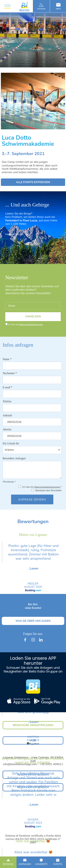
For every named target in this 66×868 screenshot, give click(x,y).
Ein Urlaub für (11, 443)
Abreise (7, 429)
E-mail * (8, 387)
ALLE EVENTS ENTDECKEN (33, 182)
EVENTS (58, 862)
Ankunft (7, 415)
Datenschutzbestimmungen (31, 325)
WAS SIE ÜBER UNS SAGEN (33, 621)
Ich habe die (25, 325)
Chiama (41, 6)
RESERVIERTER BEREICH (33, 775)
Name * (7, 359)
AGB (33, 740)
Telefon (7, 401)
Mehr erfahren (17, 234)
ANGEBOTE (41, 862)
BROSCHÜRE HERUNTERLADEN (33, 725)
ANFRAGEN (25, 862)
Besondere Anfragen (14, 458)
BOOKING (8, 862)
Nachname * (10, 373)
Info (58, 6)
